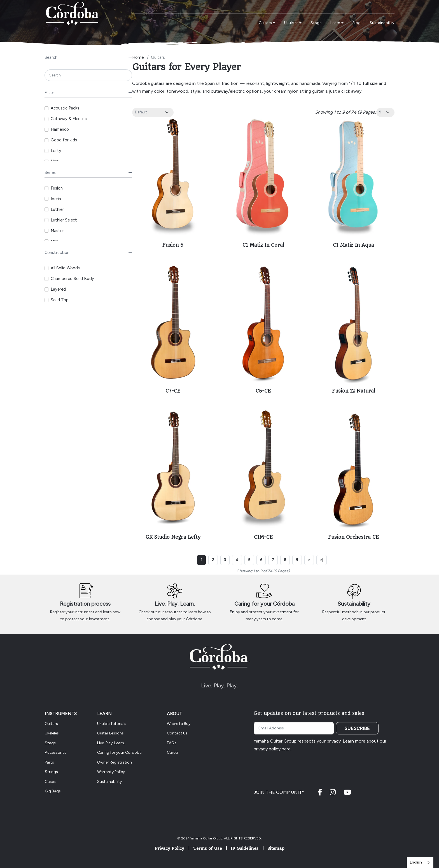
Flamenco (60, 129)
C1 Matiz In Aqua (353, 245)
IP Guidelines (245, 848)
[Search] (88, 75)
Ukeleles (52, 733)
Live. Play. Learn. (175, 604)
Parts (49, 762)
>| (322, 560)
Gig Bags (53, 791)
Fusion (57, 188)
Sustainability (354, 604)
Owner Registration (115, 762)
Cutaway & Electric (69, 119)
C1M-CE (263, 537)
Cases (50, 782)
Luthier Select (64, 220)
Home (138, 57)
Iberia (56, 199)
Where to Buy (179, 724)
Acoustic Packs (65, 108)
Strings (51, 772)
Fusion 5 (173, 245)
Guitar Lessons (110, 733)
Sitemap (276, 848)
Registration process (85, 604)
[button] (267, 23)
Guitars (51, 724)
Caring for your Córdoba (264, 604)
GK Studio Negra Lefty (173, 537)
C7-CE (173, 391)
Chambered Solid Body (72, 279)
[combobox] (420, 863)
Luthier (57, 209)
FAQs (172, 743)
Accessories (56, 753)
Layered (58, 289)
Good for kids (64, 140)
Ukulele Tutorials (112, 724)
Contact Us (177, 733)
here (286, 749)
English (416, 862)
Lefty (56, 151)
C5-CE (263, 391)
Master (57, 231)
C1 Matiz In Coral (263, 245)
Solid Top (60, 300)
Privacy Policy (170, 848)
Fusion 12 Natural (354, 391)
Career (173, 753)
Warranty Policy (111, 772)
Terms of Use (207, 848)
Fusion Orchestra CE (353, 537)
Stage (50, 743)
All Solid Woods (65, 268)
